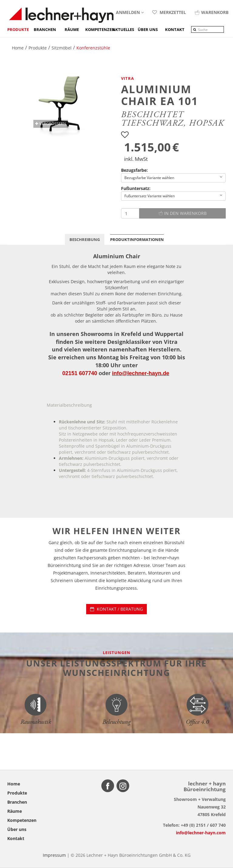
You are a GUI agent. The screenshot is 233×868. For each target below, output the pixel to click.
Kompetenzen (99, 29)
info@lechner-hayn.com (201, 833)
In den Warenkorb (182, 213)
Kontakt (16, 838)
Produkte (18, 29)
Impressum (54, 855)
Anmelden (130, 12)
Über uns (17, 829)
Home (14, 784)
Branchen (45, 29)
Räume (72, 29)
